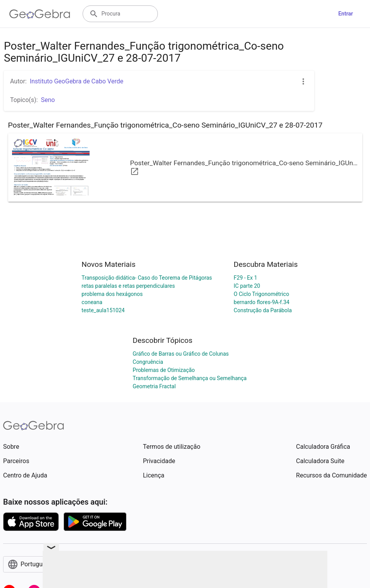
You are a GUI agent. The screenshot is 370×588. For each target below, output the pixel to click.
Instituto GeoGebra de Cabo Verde (77, 81)
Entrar (346, 14)
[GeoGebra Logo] (40, 14)
